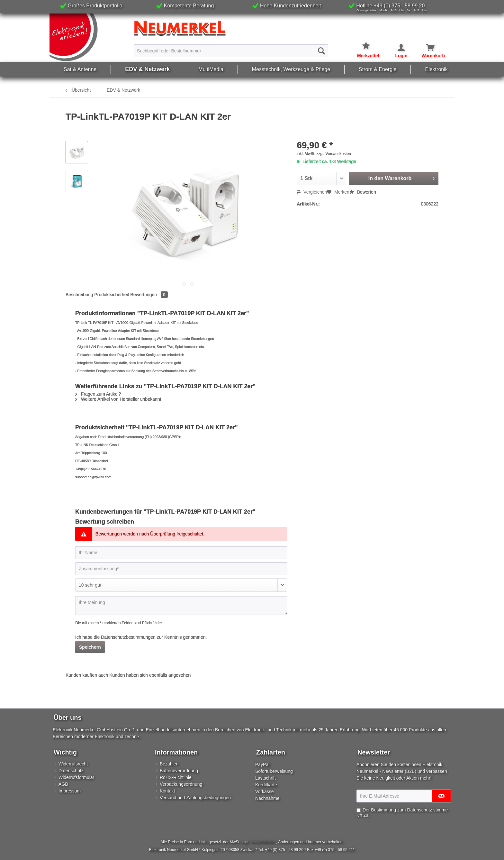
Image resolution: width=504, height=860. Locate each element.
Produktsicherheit (112, 295)
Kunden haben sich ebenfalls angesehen (150, 675)
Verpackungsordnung (181, 784)
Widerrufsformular (76, 777)
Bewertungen (149, 295)
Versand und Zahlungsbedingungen (195, 798)
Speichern (90, 647)
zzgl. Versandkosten (334, 154)
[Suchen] (321, 51)
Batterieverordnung (179, 771)
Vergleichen (312, 192)
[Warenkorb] (427, 48)
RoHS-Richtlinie (176, 777)
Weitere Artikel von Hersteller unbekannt (118, 399)
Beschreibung (79, 295)
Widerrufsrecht (73, 764)
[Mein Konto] (397, 48)
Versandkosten (263, 842)
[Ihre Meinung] (181, 605)
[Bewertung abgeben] (181, 585)
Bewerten (363, 192)
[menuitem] (231, 50)
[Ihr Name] (181, 553)
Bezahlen (169, 764)
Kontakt (167, 791)
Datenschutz (71, 771)
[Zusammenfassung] (181, 569)
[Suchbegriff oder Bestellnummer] (231, 51)
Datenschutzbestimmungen (128, 637)
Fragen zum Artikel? (98, 394)
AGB (63, 784)
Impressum (70, 791)
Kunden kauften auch (87, 675)
